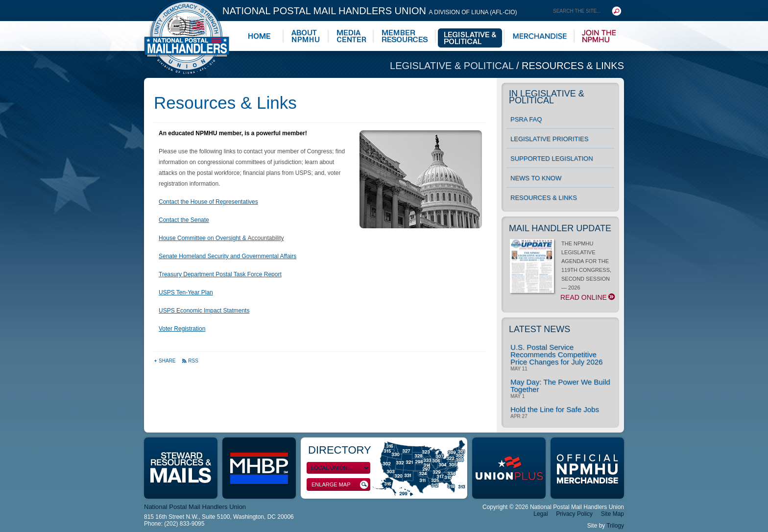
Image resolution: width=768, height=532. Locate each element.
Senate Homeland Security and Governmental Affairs (228, 256)
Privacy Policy (574, 514)
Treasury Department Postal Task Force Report (220, 274)
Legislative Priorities (549, 139)
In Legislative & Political (547, 97)
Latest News (540, 329)
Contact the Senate (184, 220)
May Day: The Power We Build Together (560, 386)
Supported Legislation (552, 158)
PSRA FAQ (526, 119)
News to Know (536, 178)
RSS (190, 361)
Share (165, 361)
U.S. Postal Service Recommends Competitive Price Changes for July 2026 (556, 354)
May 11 (519, 369)
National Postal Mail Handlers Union (370, 11)
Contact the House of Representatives (208, 202)
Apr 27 (519, 416)
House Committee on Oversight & (203, 238)
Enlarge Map (340, 485)
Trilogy (615, 526)
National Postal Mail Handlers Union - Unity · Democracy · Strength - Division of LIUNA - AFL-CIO (187, 37)
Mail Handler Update (560, 228)
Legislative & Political (453, 66)
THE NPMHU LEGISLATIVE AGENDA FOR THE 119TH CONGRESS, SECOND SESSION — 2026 (562, 271)
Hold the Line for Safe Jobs (555, 409)
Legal (540, 514)
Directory (340, 450)
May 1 (517, 396)
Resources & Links (573, 66)
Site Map (612, 514)
